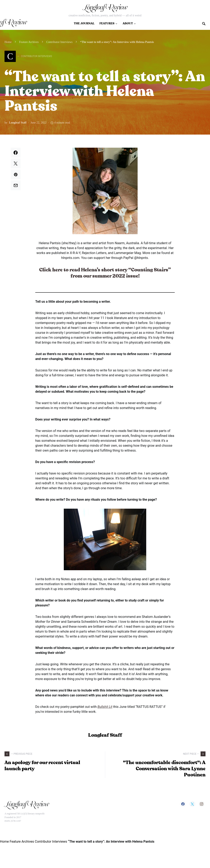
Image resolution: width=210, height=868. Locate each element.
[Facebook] (183, 804)
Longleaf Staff (18, 123)
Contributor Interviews (59, 42)
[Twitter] (192, 804)
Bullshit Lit (105, 707)
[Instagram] (202, 804)
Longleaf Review (105, 9)
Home (8, 42)
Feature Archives (29, 42)
